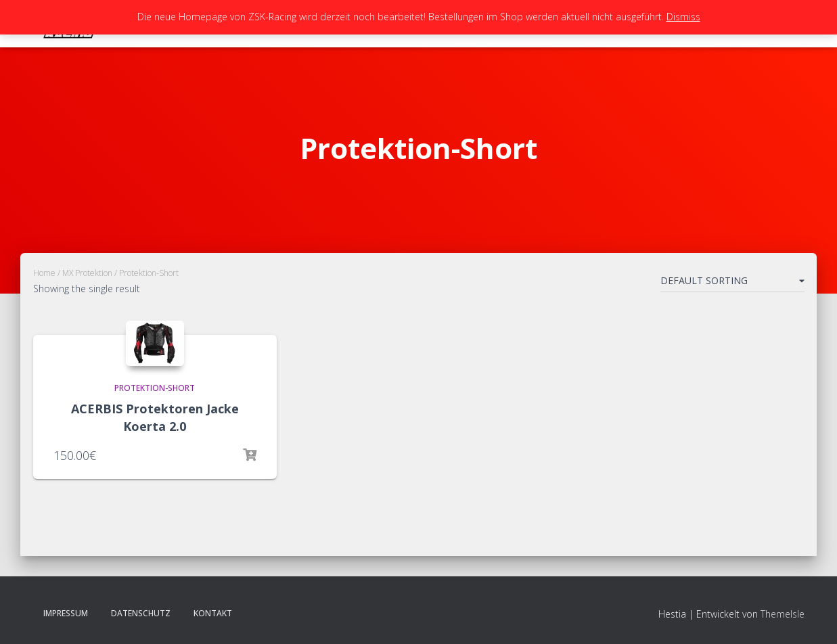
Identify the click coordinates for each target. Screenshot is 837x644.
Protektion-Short (155, 388)
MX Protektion (87, 273)
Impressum (66, 613)
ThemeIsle (783, 614)
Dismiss (683, 17)
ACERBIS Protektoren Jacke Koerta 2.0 (155, 417)
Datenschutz (141, 613)
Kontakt (213, 613)
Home (44, 273)
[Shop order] (732, 283)
